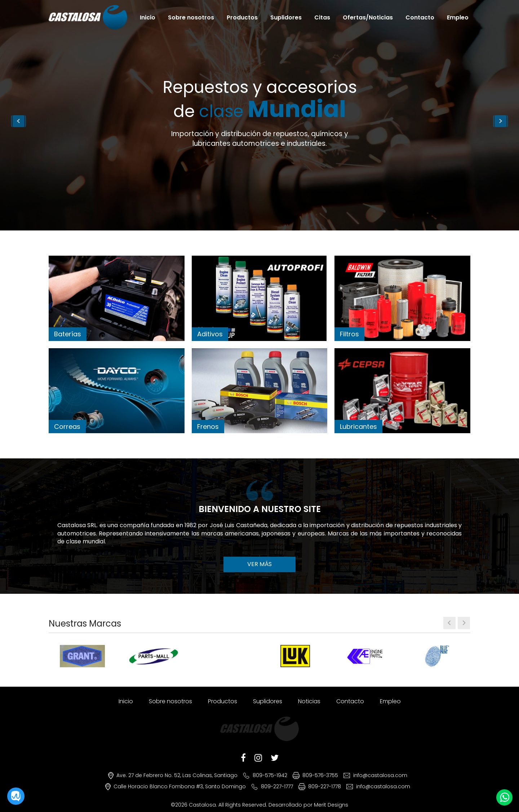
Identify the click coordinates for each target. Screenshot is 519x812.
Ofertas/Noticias (368, 17)
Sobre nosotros (191, 17)
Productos (242, 17)
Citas (322, 17)
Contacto (420, 17)
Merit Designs (331, 805)
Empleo (458, 17)
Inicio (148, 17)
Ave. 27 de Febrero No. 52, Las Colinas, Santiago (177, 775)
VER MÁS (259, 564)
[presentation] (449, 623)
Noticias (309, 701)
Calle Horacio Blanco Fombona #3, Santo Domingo (180, 786)
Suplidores (286, 17)
